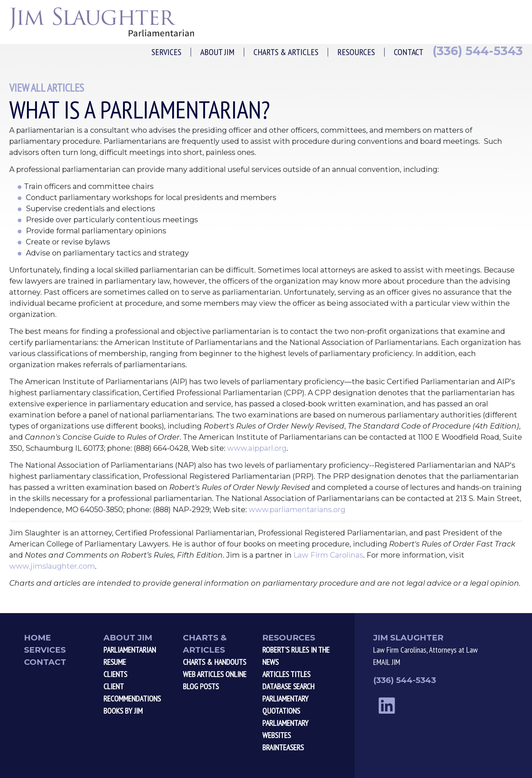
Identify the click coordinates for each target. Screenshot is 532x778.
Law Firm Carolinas (328, 555)
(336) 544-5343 (478, 51)
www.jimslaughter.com (52, 566)
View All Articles (47, 87)
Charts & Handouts (214, 662)
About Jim (217, 52)
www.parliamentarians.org (297, 510)
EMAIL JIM (387, 662)
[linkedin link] (387, 706)
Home (37, 638)
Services (166, 52)
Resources (356, 52)
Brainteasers (283, 747)
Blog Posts (201, 686)
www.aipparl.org (257, 448)
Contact (409, 52)
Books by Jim (123, 711)
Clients (115, 674)
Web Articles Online (215, 674)
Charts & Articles (286, 52)
